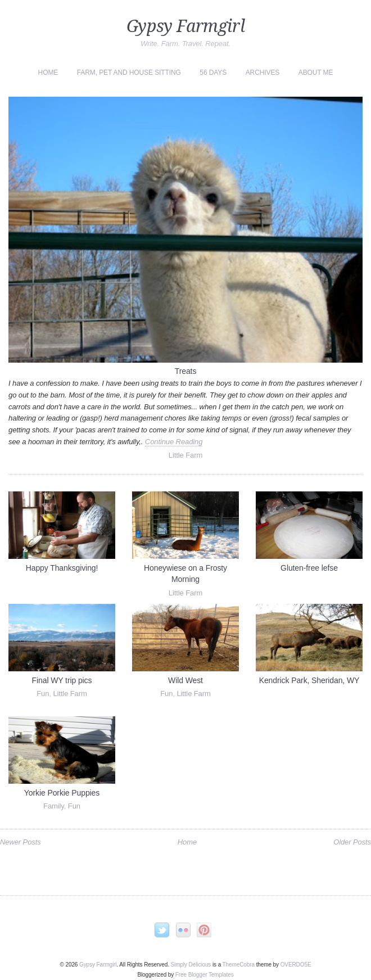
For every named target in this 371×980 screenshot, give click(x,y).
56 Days (213, 73)
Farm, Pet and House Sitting (129, 73)
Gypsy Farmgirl (185, 26)
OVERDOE (296, 965)
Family (54, 806)
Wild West (185, 680)
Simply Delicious (191, 965)
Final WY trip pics (62, 680)
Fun (43, 694)
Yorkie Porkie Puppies (62, 793)
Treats (186, 371)
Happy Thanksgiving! (62, 568)
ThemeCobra (239, 965)
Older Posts (352, 842)
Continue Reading (174, 442)
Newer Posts (21, 842)
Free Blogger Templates (205, 975)
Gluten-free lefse (309, 568)
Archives (263, 73)
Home (48, 73)
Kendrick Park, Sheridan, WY (309, 680)
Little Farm (185, 455)
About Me (316, 73)
